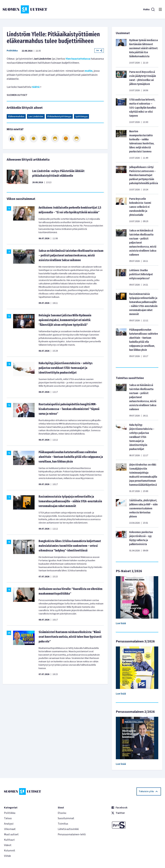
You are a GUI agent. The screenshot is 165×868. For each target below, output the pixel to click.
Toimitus (63, 824)
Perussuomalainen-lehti (72, 834)
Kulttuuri (9, 840)
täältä (36, 87)
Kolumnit (10, 851)
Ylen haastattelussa (78, 59)
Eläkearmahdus (16, 116)
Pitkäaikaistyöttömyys (59, 116)
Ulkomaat (10, 829)
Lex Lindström (36, 116)
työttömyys (81, 116)
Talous (8, 818)
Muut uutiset (11, 834)
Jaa (99, 50)
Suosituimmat (66, 818)
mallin (88, 71)
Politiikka (12, 51)
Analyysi (9, 824)
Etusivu (62, 813)
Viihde (7, 856)
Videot (8, 845)
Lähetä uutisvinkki (68, 829)
